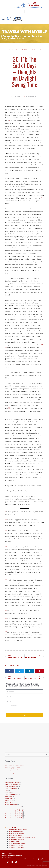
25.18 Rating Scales (14, 841)
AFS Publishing (12, 828)
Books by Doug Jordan (11, 786)
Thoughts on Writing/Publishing (14, 806)
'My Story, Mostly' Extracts (12, 782)
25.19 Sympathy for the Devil (16, 839)
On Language (9, 802)
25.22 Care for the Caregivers (13, 769)
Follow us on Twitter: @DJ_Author (35, 859)
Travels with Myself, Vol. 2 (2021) (24, 49)
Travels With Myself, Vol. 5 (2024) (14, 816)
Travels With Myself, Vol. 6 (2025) (14, 818)
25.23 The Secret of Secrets (12, 767)
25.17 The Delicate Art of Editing (17, 843)
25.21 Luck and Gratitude (12, 771)
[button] (24, 12)
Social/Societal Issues (11, 804)
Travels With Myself (10, 808)
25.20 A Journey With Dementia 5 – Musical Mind (18, 773)
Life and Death (9, 798)
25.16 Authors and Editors (16, 845)
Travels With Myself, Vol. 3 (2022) (14, 812)
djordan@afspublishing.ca (12, 855)
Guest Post (8, 792)
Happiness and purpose (11, 794)
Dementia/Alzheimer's (11, 788)
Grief (6, 790)
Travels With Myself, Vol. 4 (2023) (14, 814)
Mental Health (9, 800)
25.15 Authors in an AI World (16, 847)
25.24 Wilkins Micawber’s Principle (14, 765)
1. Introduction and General (12, 784)
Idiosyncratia (8, 796)
